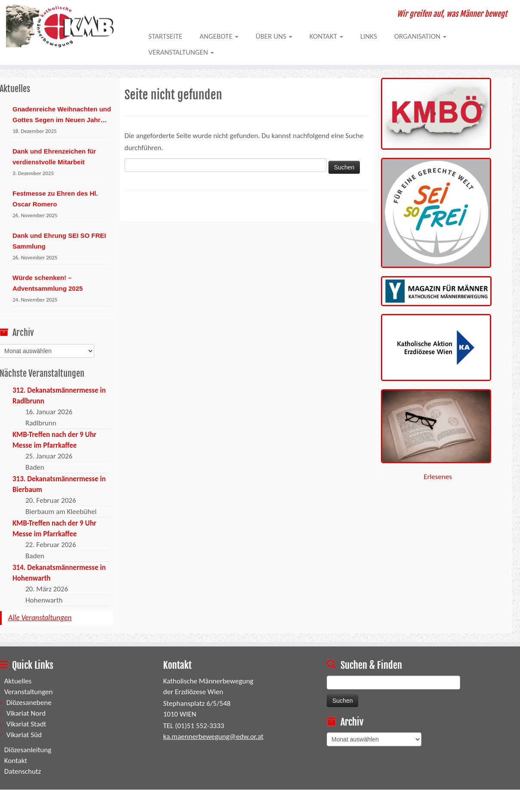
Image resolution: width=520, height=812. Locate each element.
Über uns (274, 36)
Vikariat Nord (26, 713)
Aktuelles (18, 681)
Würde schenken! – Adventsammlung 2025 (48, 283)
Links (369, 36)
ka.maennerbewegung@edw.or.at (213, 737)
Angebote (219, 36)
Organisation (420, 36)
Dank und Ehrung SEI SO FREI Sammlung (59, 241)
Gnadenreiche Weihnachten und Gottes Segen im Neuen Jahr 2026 (62, 115)
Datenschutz (23, 771)
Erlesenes (438, 477)
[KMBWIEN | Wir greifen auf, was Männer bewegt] (60, 26)
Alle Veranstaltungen (40, 618)
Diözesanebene (29, 703)
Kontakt (326, 36)
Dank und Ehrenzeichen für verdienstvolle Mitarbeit (54, 157)
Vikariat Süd (24, 735)
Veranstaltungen (181, 52)
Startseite (166, 36)
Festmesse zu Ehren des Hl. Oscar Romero (55, 199)
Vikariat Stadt (26, 724)
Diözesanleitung (28, 750)
